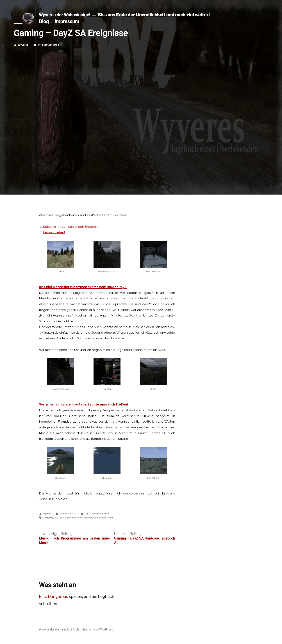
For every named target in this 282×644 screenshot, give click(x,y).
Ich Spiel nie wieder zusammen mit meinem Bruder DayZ (83, 287)
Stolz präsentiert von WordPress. (93, 629)
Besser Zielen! (54, 232)
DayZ (87, 513)
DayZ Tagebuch (85, 518)
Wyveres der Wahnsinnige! (65, 15)
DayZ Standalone (67, 518)
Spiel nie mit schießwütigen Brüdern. (70, 227)
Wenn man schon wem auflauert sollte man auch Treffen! (83, 404)
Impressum (67, 21)
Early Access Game (103, 518)
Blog (44, 21)
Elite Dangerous (54, 596)
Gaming (95, 513)
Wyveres (23, 45)
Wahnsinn (105, 513)
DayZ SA (53, 518)
